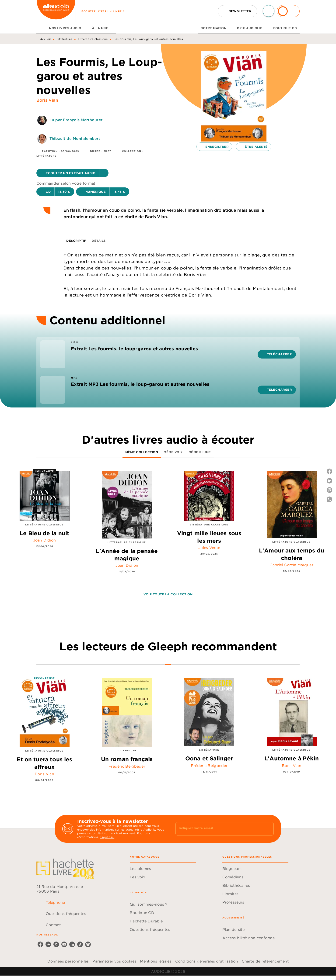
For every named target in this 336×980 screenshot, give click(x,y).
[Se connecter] (288, 11)
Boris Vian (47, 100)
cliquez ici (107, 837)
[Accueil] (56, 11)
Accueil (45, 39)
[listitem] (40, 944)
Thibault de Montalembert (75, 138)
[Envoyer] (268, 829)
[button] (237, 11)
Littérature (64, 39)
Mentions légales (156, 961)
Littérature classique (93, 39)
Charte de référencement (265, 961)
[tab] (41, 28)
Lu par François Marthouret (76, 120)
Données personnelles (68, 961)
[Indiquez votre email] (219, 829)
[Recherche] (269, 11)
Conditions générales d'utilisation (207, 961)
